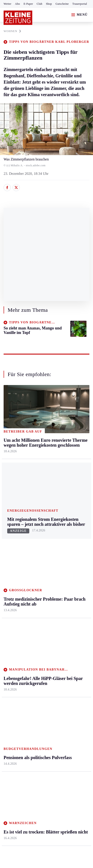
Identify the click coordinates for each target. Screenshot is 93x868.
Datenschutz (45, 751)
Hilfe (36, 615)
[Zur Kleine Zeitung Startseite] (18, 18)
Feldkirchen (41, 527)
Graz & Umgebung (17, 527)
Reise (65, 544)
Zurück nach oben (46, 498)
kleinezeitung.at (28, 779)
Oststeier (10, 562)
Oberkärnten (41, 544)
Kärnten (39, 510)
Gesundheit (69, 518)
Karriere (67, 570)
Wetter (8, 4)
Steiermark (12, 510)
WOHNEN (12, 31)
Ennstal (9, 518)
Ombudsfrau (70, 536)
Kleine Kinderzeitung (71, 626)
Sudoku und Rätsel (74, 645)
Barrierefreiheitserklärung (24, 763)
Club (40, 4)
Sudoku (38, 649)
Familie (66, 579)
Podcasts (67, 654)
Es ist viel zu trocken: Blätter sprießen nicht (41, 721)
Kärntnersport (14, 623)
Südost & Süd (14, 579)
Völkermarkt (41, 579)
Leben (66, 510)
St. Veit (37, 562)
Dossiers (67, 671)
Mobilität (68, 527)
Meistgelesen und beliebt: (23, 689)
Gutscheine (62, 4)
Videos (66, 663)
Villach (37, 570)
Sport (8, 606)
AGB (28, 751)
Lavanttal (39, 536)
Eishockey (11, 666)
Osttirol (38, 553)
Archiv (37, 632)
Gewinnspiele (71, 637)
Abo (18, 4)
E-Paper (28, 4)
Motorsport (12, 649)
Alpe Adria (69, 615)
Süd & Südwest (15, 570)
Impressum (12, 751)
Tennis (8, 640)
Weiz (7, 587)
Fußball (9, 632)
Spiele (37, 640)
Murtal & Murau (16, 544)
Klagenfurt (40, 518)
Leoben (9, 536)
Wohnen (67, 553)
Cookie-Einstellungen (65, 763)
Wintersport (12, 658)
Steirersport (12, 615)
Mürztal (9, 553)
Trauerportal (80, 4)
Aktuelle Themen (74, 606)
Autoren (38, 623)
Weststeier (11, 596)
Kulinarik (68, 562)
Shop (49, 4)
